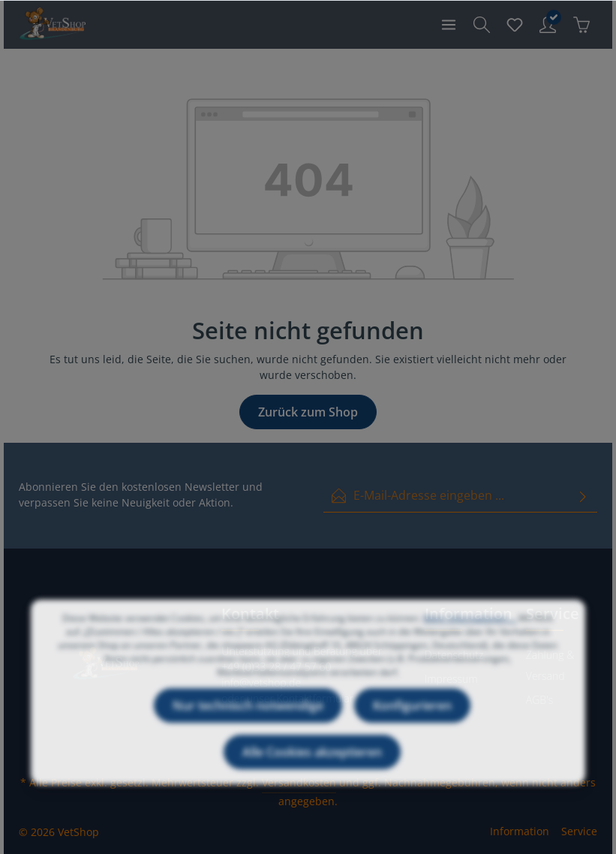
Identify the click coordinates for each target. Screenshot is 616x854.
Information (520, 831)
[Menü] (449, 25)
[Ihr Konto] (548, 25)
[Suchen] (482, 25)
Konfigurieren (412, 719)
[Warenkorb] (581, 25)
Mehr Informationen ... (470, 631)
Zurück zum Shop (308, 412)
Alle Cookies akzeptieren (312, 765)
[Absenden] (583, 496)
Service (579, 831)
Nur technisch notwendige (248, 719)
